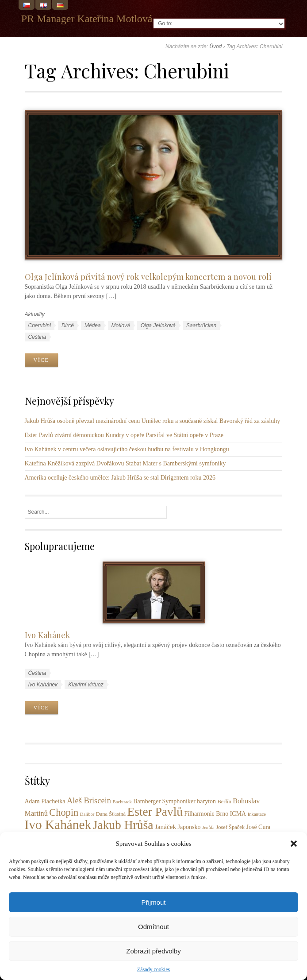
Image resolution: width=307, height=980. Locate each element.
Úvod (215, 46)
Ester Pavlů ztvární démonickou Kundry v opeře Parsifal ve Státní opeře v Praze (124, 435)
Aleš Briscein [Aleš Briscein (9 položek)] (89, 801)
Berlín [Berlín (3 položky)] (224, 802)
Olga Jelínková (158, 325)
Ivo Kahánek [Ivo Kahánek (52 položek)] (58, 825)
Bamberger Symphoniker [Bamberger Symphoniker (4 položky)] (164, 801)
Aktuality (35, 314)
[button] (294, 844)
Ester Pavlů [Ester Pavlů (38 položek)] (155, 812)
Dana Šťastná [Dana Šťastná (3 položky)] (111, 814)
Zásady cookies (153, 969)
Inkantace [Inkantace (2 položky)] (257, 814)
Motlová (121, 325)
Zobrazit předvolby (153, 951)
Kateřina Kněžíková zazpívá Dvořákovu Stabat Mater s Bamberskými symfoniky (125, 463)
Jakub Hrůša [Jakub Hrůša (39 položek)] (123, 825)
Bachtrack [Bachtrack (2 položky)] (122, 802)
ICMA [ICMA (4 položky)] (238, 814)
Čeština (37, 337)
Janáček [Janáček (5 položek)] (165, 827)
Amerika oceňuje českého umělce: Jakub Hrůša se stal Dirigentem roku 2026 (120, 478)
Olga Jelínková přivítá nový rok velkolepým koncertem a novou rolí (148, 277)
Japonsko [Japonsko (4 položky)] (189, 827)
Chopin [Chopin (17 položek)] (64, 812)
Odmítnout (153, 927)
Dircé (68, 325)
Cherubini (40, 325)
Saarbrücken (201, 325)
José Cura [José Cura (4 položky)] (259, 827)
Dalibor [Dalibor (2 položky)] (87, 814)
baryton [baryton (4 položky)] (206, 801)
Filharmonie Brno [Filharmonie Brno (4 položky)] (206, 814)
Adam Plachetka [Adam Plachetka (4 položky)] (45, 801)
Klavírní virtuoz (86, 685)
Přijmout (153, 902)
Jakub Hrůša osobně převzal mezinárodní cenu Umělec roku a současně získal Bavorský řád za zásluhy (153, 421)
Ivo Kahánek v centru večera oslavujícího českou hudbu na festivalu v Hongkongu (127, 449)
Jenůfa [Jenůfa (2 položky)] (208, 827)
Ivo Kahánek (47, 635)
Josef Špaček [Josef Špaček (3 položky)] (230, 827)
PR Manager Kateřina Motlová (87, 19)
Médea (93, 325)
